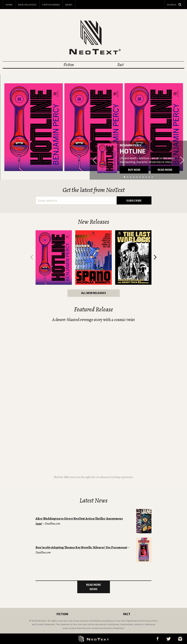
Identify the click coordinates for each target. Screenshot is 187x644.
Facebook (158, 639)
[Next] (155, 257)
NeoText (94, 37)
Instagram (180, 639)
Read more (165, 170)
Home (9, 5)
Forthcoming (51, 5)
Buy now (134, 170)
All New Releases (94, 293)
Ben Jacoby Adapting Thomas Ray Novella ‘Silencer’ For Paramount (81, 547)
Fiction (69, 65)
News (69, 5)
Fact (120, 65)
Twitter (168, 639)
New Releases (27, 5)
